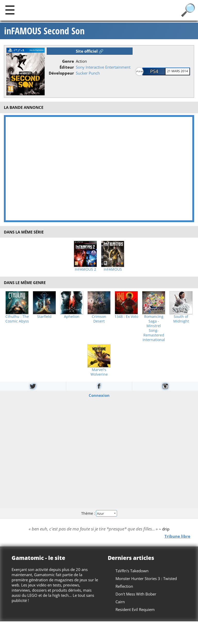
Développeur (61, 73)
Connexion (99, 395)
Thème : (99, 513)
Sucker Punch (88, 73)
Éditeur (67, 67)
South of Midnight (181, 319)
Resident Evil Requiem (135, 609)
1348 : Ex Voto (126, 317)
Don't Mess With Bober (136, 594)
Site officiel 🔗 (90, 51)
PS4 (154, 71)
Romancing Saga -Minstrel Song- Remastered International (154, 328)
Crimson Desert (99, 319)
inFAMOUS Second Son (44, 31)
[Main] (10, 10)
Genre (68, 61)
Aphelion (72, 317)
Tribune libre (177, 536)
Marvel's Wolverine (99, 372)
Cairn (120, 602)
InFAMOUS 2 (85, 269)
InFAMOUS (113, 269)
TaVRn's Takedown (132, 571)
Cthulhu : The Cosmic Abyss (17, 319)
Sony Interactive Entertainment (103, 67)
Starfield (44, 317)
